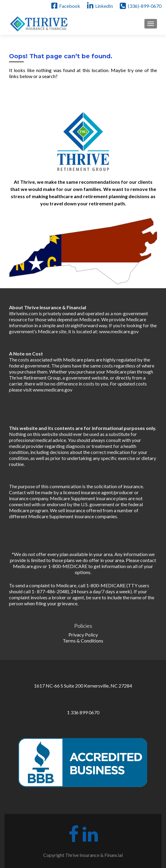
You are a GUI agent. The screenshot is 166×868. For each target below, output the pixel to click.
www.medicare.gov (119, 331)
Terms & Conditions (83, 641)
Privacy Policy (83, 635)
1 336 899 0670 (83, 712)
